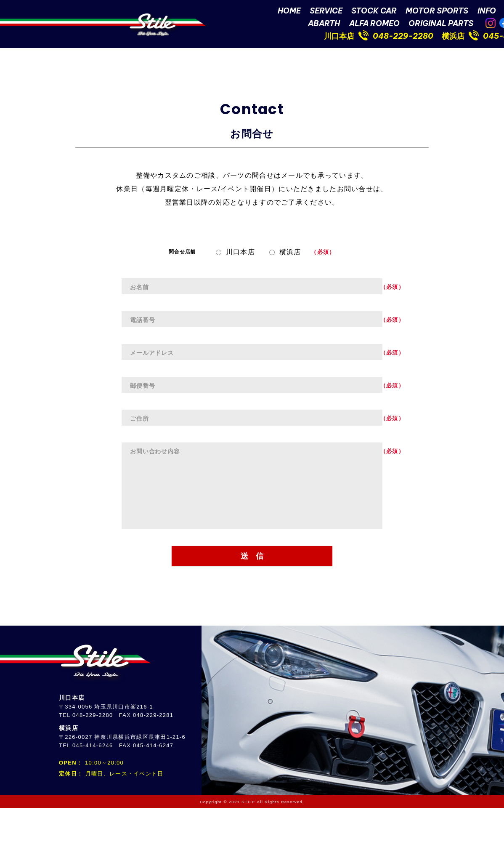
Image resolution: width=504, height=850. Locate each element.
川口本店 (339, 37)
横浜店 (453, 37)
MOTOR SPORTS (437, 12)
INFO (487, 12)
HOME (289, 12)
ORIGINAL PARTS (441, 25)
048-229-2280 (403, 37)
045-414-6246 (93, 787)
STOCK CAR (374, 12)
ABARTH (324, 25)
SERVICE (326, 12)
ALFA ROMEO (374, 25)
